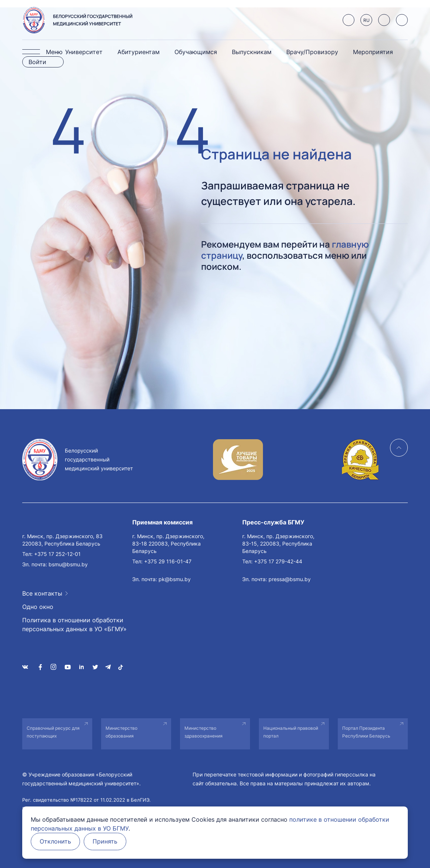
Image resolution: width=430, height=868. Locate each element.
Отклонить (56, 842)
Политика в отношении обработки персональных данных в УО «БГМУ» (74, 625)
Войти (37, 62)
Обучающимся (196, 52)
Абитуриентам (139, 52)
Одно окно (38, 607)
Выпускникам (252, 52)
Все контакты (42, 593)
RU (366, 20)
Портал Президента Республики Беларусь (366, 732)
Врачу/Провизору (312, 52)
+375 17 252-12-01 (57, 554)
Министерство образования (121, 732)
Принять (106, 842)
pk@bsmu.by (175, 579)
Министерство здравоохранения (204, 732)
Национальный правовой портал (291, 732)
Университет (84, 52)
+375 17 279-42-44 (278, 561)
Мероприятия (373, 52)
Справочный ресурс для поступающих (53, 732)
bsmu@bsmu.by (68, 564)
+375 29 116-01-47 (168, 561)
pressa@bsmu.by (290, 579)
